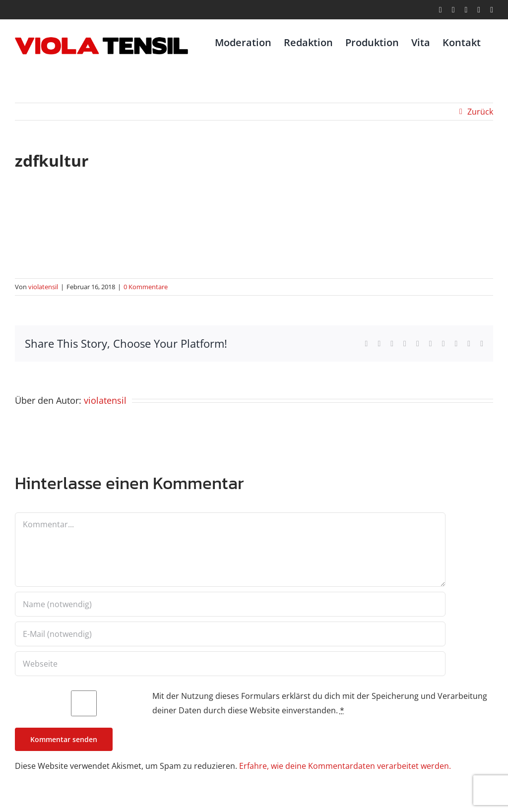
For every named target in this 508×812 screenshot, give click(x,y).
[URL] (230, 664)
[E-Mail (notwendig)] (230, 634)
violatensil (43, 287)
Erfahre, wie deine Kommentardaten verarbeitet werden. (345, 766)
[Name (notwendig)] (230, 604)
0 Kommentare (146, 287)
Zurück (480, 112)
